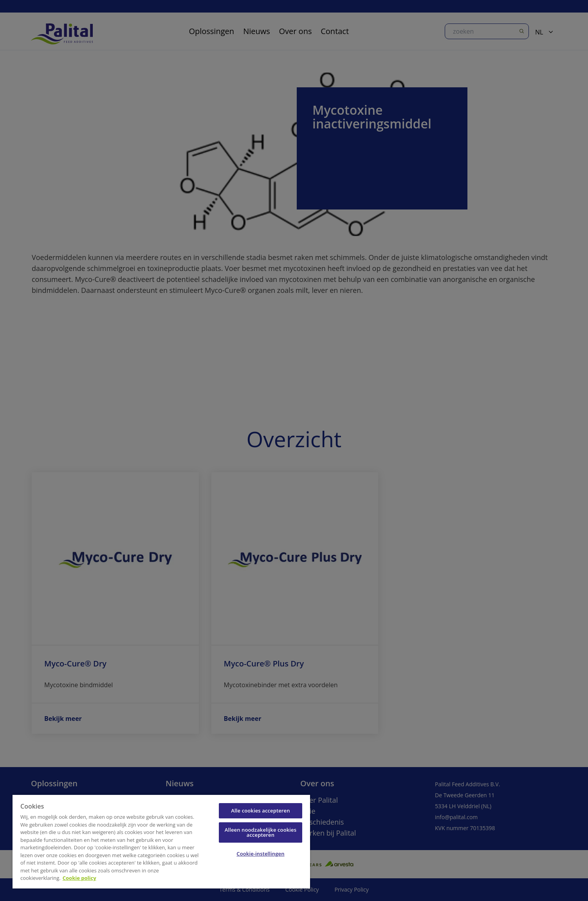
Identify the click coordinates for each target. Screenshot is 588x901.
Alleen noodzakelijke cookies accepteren (261, 832)
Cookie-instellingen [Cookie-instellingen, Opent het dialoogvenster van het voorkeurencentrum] (260, 854)
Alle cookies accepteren (260, 811)
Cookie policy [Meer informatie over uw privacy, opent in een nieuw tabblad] (79, 878)
